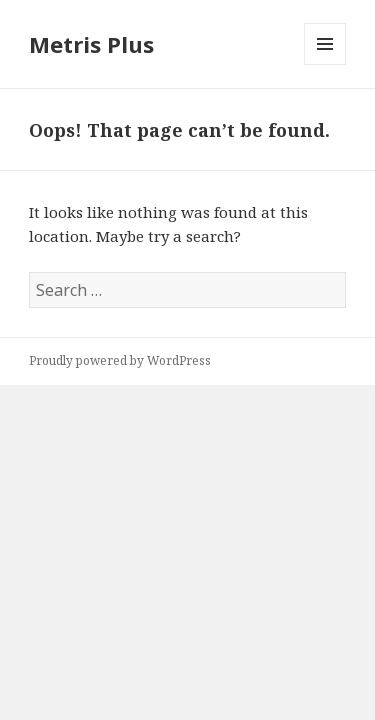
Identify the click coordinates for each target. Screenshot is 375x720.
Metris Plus (91, 44)
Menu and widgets (325, 64)
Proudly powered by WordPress (120, 360)
